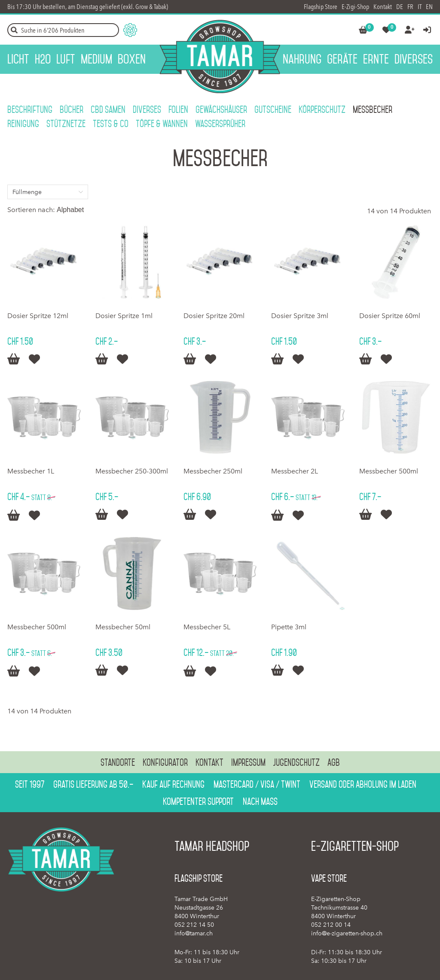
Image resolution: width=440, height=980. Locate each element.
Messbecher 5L (207, 627)
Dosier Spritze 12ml (38, 316)
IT (420, 7)
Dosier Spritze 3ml (300, 316)
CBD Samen (108, 109)
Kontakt (383, 7)
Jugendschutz (296, 762)
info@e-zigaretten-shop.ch (347, 933)
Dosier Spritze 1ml (124, 316)
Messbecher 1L (31, 471)
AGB (334, 762)
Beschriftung (30, 109)
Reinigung (23, 124)
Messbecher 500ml (389, 471)
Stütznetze (66, 124)
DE (400, 7)
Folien (178, 109)
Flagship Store (321, 7)
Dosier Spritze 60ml (390, 316)
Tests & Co (111, 124)
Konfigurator (165, 762)
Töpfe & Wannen (162, 124)
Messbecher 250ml (213, 471)
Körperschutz (322, 109)
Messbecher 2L (295, 471)
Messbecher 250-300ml (132, 471)
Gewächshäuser (221, 109)
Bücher (72, 109)
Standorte (118, 762)
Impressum (248, 762)
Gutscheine (273, 109)
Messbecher (373, 109)
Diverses (147, 109)
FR (410, 7)
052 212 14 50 (194, 925)
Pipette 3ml (289, 627)
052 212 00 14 (331, 925)
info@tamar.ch (194, 933)
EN (429, 7)
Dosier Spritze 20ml (214, 316)
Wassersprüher (220, 124)
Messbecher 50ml (123, 627)
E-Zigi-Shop (355, 7)
